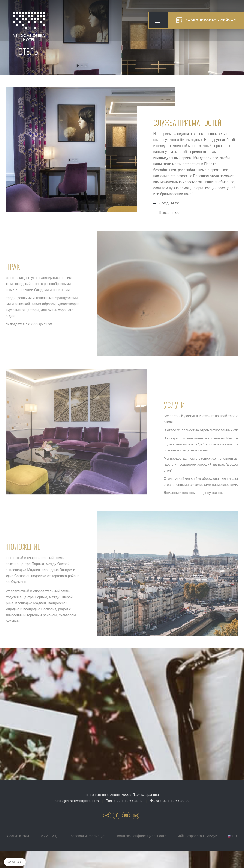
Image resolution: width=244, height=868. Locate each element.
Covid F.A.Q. (49, 853)
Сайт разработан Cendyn (197, 853)
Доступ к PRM (18, 853)
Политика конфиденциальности (141, 853)
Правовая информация (87, 853)
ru (235, 853)
